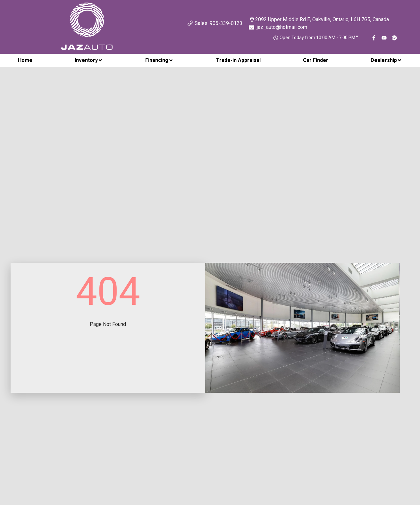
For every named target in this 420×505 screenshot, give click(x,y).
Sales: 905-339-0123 (215, 23)
